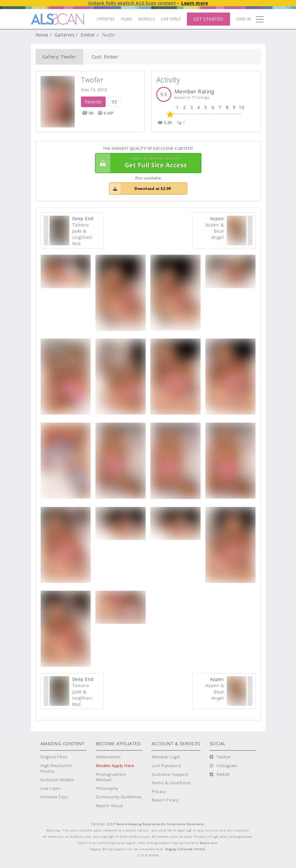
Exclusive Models (57, 780)
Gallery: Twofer (60, 57)
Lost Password (166, 766)
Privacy (159, 792)
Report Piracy (165, 800)
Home (42, 35)
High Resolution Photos (56, 769)
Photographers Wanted (111, 777)
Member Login (166, 757)
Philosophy (107, 789)
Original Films (54, 757)
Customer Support (170, 774)
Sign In (244, 19)
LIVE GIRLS (171, 19)
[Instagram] (223, 766)
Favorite (93, 102)
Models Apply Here (115, 766)
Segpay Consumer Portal (185, 849)
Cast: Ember (105, 57)
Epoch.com (209, 843)
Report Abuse (110, 806)
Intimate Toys (54, 797)
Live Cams (50, 789)
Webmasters (108, 757)
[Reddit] (220, 775)
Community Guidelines (119, 797)
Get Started (208, 19)
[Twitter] (220, 757)
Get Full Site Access (147, 163)
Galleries (65, 35)
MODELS (147, 19)
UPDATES (106, 19)
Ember (88, 35)
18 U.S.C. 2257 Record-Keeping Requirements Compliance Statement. (148, 824)
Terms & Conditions (171, 783)
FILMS (127, 19)
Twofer (92, 80)
